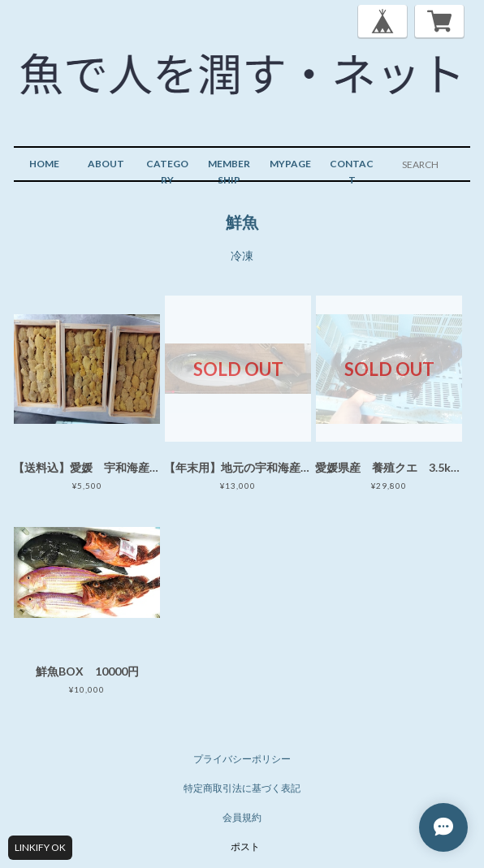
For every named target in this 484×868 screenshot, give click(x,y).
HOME (44, 164)
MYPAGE (290, 164)
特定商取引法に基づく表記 (242, 788)
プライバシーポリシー (242, 759)
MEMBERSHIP (229, 172)
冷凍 (242, 255)
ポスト (245, 846)
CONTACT (352, 172)
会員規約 (242, 817)
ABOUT (106, 164)
